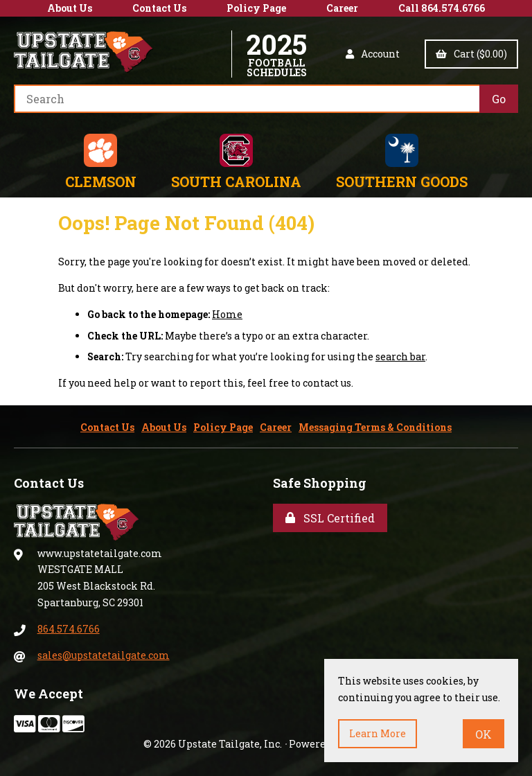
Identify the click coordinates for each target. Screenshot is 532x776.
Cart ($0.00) (471, 54)
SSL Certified (330, 518)
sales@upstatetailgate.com (104, 655)
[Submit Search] (499, 99)
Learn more (378, 733)
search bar (400, 356)
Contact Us (159, 8)
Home (227, 314)
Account (373, 54)
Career (342, 8)
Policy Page (256, 8)
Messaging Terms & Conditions (375, 427)
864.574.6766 (69, 629)
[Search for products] (247, 99)
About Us (70, 8)
